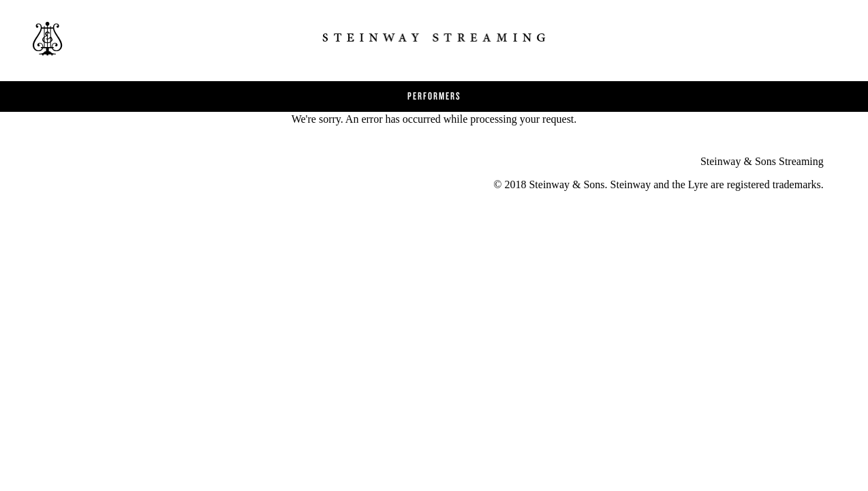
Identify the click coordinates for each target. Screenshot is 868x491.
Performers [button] (434, 96)
